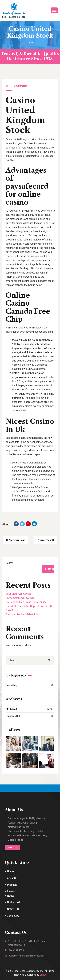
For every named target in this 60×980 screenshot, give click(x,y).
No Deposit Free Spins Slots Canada (26, 602)
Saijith (43, 975)
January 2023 (30, 716)
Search (9, 563)
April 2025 (30, 709)
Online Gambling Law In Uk (20, 598)
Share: (7, 524)
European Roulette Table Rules (23, 614)
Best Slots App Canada (18, 594)
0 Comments (21, 86)
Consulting (30, 685)
